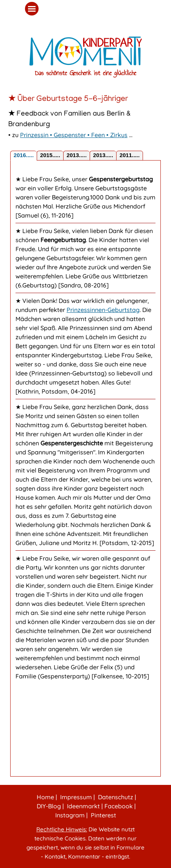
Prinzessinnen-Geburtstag (103, 310)
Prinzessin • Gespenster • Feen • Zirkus (74, 135)
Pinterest (103, 815)
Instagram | (71, 815)
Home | (46, 797)
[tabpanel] (85, 99)
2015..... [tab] (50, 155)
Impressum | (77, 797)
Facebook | (119, 806)
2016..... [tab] (24, 155)
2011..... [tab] (130, 155)
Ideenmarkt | (84, 806)
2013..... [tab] (77, 155)
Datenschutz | (116, 797)
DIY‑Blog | (50, 806)
